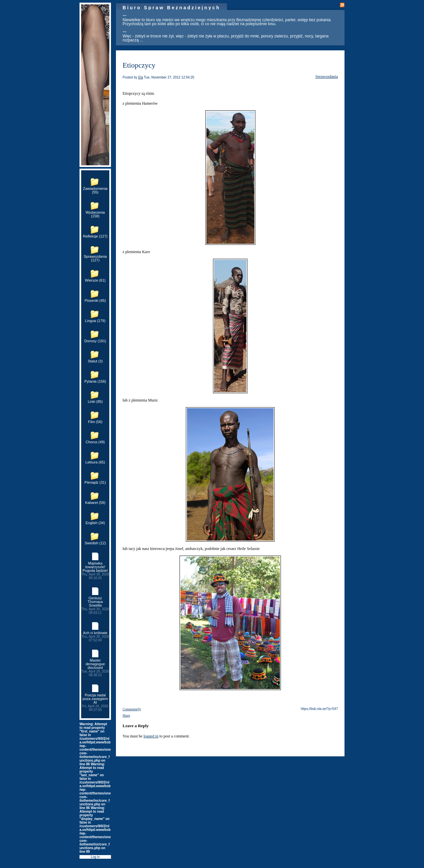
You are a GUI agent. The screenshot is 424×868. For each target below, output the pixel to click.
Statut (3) (95, 361)
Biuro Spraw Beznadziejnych (171, 8)
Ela (140, 77)
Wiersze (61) (95, 280)
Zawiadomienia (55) (95, 190)
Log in (95, 857)
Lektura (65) (95, 462)
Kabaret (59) (95, 503)
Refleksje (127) (95, 236)
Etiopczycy (139, 65)
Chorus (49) (95, 442)
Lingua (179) (95, 321)
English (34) (95, 523)
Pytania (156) (95, 381)
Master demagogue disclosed (95, 668)
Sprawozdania (327, 77)
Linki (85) (95, 402)
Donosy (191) (95, 341)
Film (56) (95, 422)
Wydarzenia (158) (95, 214)
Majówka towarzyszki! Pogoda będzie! (95, 570)
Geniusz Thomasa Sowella (95, 605)
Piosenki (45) (95, 300)
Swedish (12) (95, 543)
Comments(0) (132, 709)
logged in (151, 736)
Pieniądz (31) (95, 482)
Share (126, 715)
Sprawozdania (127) (95, 258)
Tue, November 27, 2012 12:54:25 (169, 77)
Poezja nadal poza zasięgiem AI (95, 702)
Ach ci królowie (95, 636)
